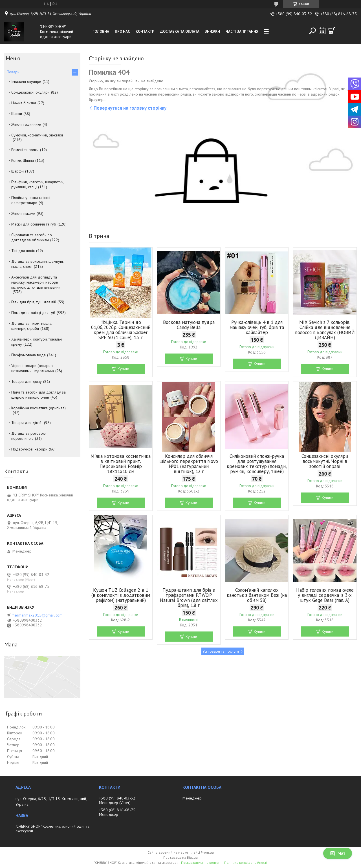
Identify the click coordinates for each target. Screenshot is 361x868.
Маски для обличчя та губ (34, 224)
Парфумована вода (28, 355)
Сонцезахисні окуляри (30, 92)
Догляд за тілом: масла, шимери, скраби (32, 326)
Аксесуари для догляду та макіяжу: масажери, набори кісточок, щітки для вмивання (36, 282)
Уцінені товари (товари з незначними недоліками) (33, 368)
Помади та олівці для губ (33, 313)
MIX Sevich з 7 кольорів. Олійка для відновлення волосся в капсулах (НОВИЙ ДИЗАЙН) (325, 330)
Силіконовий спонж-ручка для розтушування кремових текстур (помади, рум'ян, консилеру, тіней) (257, 464)
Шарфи (17, 171)
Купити (123, 369)
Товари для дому (27, 381)
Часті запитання (242, 31)
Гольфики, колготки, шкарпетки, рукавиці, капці (38, 184)
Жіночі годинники (26, 124)
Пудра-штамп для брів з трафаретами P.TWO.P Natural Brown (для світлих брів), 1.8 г (189, 598)
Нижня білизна (24, 103)
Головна (101, 31)
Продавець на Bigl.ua (180, 857)
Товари (13, 72)
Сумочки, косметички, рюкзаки (37, 135)
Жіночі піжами (23, 213)
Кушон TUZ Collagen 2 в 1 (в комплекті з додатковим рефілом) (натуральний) (121, 595)
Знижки (213, 31)
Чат (338, 853)
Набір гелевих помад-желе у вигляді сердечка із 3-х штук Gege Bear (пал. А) (325, 595)
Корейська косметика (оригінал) (38, 408)
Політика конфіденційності (246, 863)
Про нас (122, 31)
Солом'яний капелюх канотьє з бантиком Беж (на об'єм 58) (257, 595)
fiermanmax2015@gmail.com (38, 615)
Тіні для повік (23, 251)
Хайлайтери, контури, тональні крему (37, 342)
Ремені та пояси (25, 150)
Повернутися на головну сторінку (130, 108)
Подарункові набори (29, 449)
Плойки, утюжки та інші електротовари (31, 200)
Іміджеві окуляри (26, 81)
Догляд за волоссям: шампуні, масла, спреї (37, 264)
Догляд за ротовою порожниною (28, 436)
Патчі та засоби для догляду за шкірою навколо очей (38, 395)
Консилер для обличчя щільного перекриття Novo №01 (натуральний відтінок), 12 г (189, 464)
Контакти (145, 31)
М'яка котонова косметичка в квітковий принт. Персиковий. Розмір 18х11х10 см (121, 464)
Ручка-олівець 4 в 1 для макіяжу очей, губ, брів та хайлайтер (257, 327)
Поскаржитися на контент (201, 863)
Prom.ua (207, 852)
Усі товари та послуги (221, 651)
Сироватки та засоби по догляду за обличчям (32, 237)
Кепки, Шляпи (23, 160)
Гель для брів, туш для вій (34, 302)
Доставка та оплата (180, 31)
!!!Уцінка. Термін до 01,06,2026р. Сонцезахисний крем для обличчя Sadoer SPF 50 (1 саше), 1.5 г (121, 330)
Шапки (17, 114)
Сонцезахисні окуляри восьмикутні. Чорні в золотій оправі (325, 461)
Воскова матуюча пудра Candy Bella (189, 325)
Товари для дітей (27, 423)
